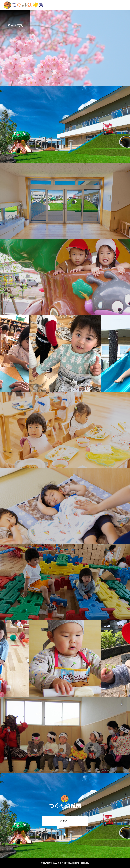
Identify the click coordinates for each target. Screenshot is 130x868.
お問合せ (65, 821)
